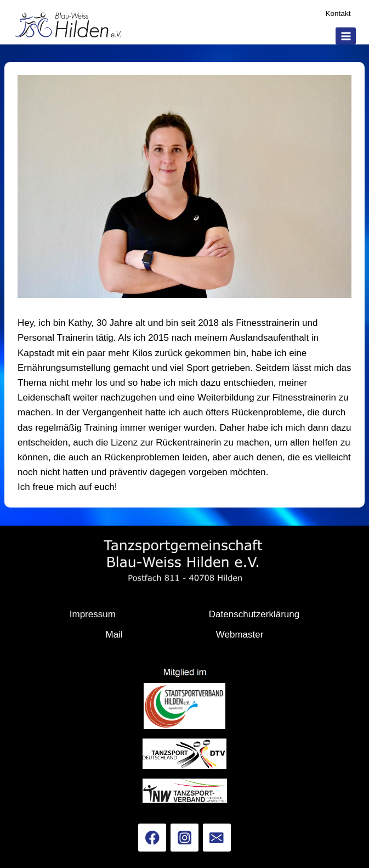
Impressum (93, 614)
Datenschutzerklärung (254, 614)
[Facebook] (152, 838)
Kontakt (338, 13)
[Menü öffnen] (346, 36)
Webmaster (240, 635)
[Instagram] (185, 838)
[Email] (217, 838)
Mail (114, 635)
